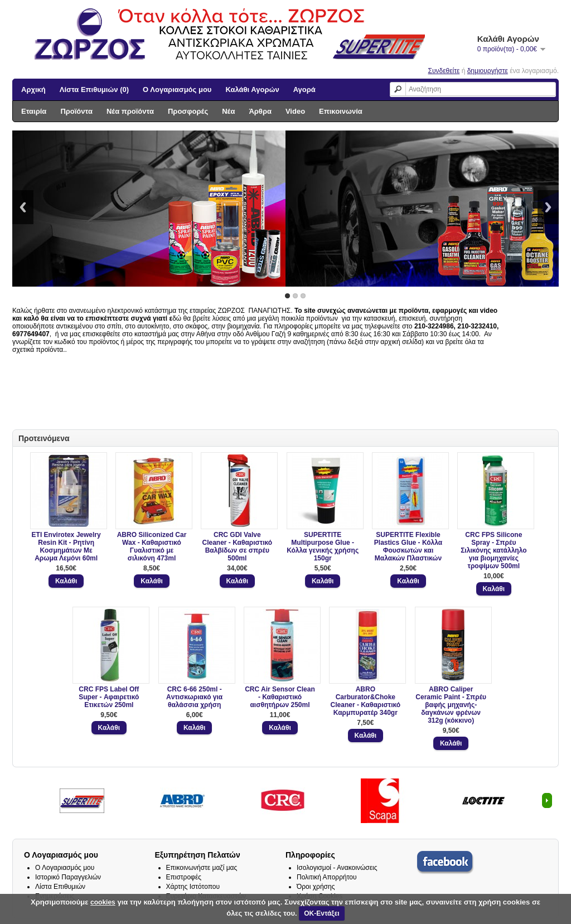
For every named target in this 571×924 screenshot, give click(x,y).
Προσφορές (188, 111)
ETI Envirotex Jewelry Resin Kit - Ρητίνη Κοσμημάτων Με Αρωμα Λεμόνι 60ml (66, 546)
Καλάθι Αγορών (252, 90)
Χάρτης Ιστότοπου (193, 887)
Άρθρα (260, 111)
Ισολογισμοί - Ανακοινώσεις (337, 868)
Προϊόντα (76, 111)
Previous (23, 207)
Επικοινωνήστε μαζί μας (202, 868)
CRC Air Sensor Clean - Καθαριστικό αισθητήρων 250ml (280, 697)
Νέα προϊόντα (130, 111)
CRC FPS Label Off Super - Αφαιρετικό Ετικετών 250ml (109, 697)
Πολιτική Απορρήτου (326, 877)
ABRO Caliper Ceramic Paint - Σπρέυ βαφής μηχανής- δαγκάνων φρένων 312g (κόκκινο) (451, 705)
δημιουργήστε (488, 71)
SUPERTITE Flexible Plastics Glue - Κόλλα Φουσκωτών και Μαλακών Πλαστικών (408, 546)
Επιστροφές (184, 877)
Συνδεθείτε (444, 71)
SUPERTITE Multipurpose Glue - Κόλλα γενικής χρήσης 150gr (323, 546)
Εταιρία (34, 111)
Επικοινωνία (341, 111)
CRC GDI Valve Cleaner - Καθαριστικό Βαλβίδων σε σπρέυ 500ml (238, 546)
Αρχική (33, 90)
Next (548, 207)
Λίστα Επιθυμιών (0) (94, 90)
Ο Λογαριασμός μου (177, 90)
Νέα (228, 111)
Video (295, 111)
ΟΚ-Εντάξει (321, 913)
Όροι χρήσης (316, 887)
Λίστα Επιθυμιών (60, 887)
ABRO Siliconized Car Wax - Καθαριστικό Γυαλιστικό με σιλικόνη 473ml (152, 546)
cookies (103, 902)
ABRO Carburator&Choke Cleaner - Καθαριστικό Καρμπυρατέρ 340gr (366, 701)
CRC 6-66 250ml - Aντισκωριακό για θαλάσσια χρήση (194, 697)
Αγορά (304, 90)
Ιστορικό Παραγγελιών (68, 877)
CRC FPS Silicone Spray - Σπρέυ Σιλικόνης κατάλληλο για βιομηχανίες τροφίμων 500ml (493, 550)
